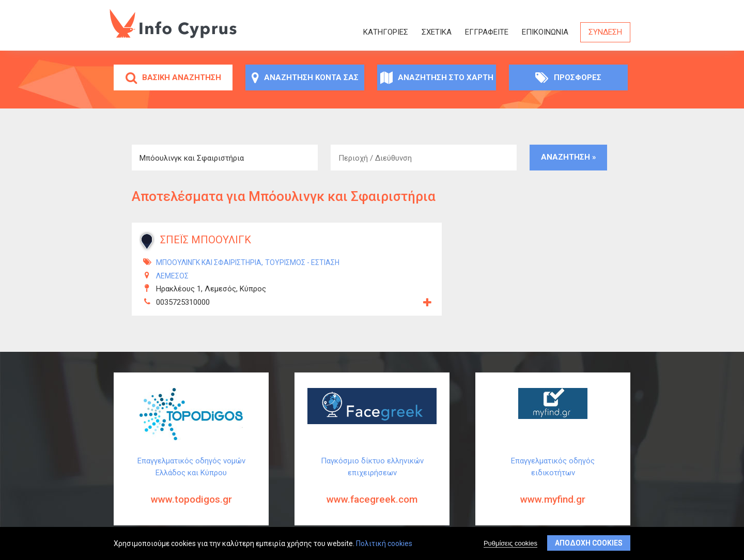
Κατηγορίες (386, 32)
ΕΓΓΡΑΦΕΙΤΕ (487, 32)
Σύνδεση (605, 32)
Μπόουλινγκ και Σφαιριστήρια (209, 262)
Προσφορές (568, 77)
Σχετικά (437, 32)
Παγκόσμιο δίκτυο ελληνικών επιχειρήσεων (372, 489)
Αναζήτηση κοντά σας (305, 77)
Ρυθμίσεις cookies (510, 544)
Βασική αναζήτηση (173, 77)
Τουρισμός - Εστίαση (302, 262)
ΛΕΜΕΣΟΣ (172, 276)
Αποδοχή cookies (589, 544)
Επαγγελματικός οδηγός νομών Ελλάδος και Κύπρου (191, 489)
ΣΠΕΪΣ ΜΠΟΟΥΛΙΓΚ (206, 240)
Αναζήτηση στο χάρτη (437, 77)
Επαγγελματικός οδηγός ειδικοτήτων (553, 489)
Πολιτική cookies (384, 545)
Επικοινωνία (545, 32)
